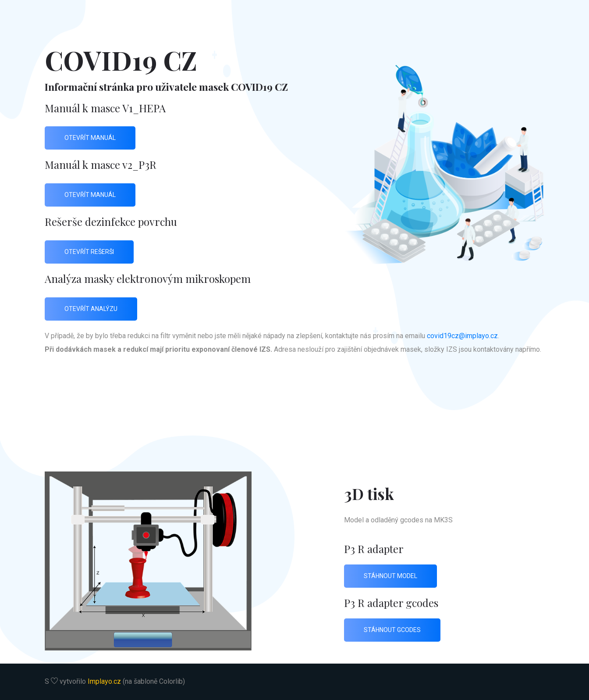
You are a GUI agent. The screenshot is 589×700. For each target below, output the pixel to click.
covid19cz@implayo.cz (462, 336)
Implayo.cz (104, 681)
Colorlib (171, 681)
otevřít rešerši (89, 252)
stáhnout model (390, 576)
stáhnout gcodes (392, 630)
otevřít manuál (90, 138)
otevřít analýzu (91, 309)
